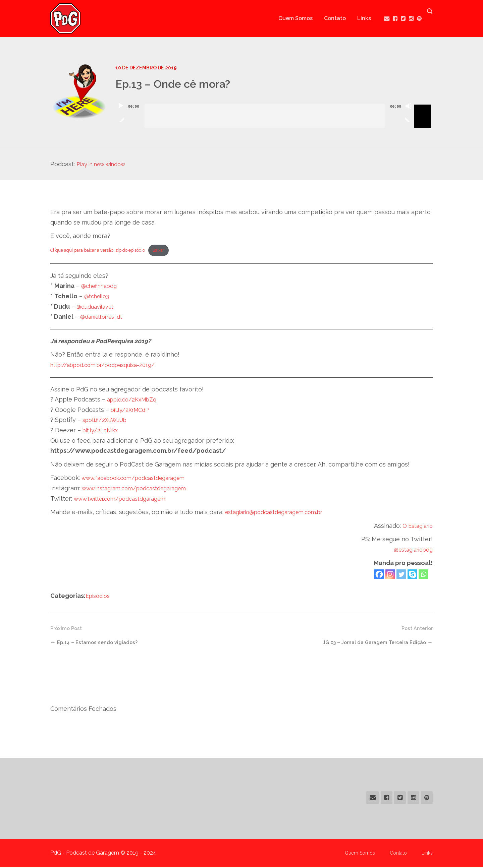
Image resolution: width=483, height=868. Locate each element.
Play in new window (105, 164)
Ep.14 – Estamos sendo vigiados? (100, 644)
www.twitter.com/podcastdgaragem (126, 500)
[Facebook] (379, 576)
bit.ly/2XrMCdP (132, 411)
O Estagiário (415, 527)
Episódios (99, 597)
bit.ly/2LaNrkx (103, 431)
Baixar (176, 251)
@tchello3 (98, 297)
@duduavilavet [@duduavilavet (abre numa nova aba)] (97, 308)
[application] (274, 111)
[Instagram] (390, 576)
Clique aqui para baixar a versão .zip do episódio (105, 251)
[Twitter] (401, 576)
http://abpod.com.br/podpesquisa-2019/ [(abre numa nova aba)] (109, 366)
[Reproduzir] (121, 114)
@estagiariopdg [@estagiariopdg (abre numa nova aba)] (410, 551)
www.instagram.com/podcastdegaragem (141, 489)
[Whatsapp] (423, 576)
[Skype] (412, 576)
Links (357, 18)
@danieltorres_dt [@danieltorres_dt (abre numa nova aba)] (105, 318)
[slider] (265, 116)
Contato (328, 18)
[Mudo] (409, 114)
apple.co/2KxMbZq (135, 401)
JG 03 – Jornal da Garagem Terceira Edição (369, 644)
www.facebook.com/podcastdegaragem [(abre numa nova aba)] (140, 479)
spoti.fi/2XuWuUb (108, 421)
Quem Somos (289, 18)
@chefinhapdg (102, 287)
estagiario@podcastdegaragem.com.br (280, 514)
